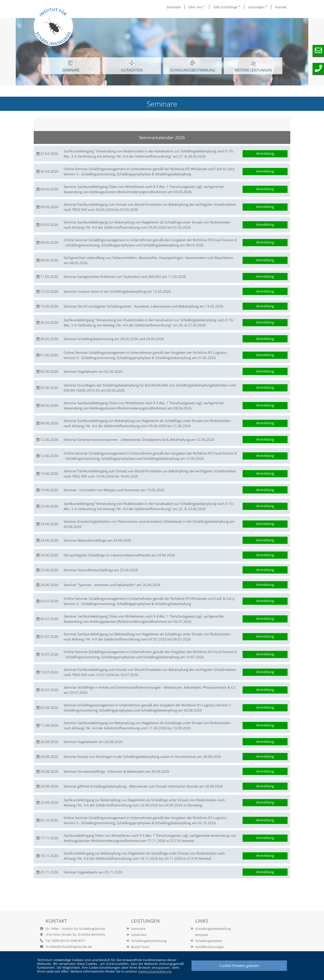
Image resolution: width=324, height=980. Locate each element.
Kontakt (281, 7)
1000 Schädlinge (227, 7)
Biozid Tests (140, 947)
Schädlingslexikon (209, 941)
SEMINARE (71, 66)
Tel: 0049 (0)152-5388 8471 (66, 941)
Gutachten (139, 935)
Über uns (197, 7)
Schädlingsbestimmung (192, 66)
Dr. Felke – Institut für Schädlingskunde (75, 929)
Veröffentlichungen (210, 947)
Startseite (174, 7)
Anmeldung (265, 153)
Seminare (138, 929)
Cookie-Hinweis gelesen (239, 966)
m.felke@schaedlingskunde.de (69, 947)
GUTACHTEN (132, 66)
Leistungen (258, 7)
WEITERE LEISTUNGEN (253, 67)
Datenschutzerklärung (155, 971)
